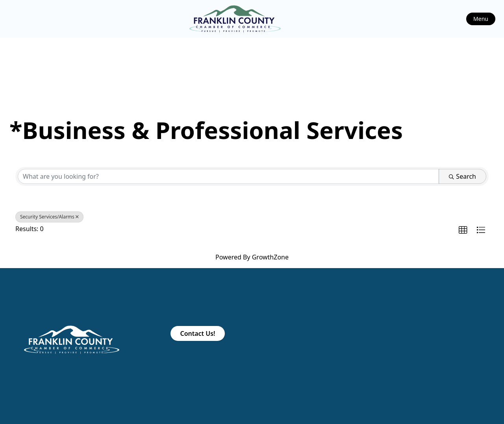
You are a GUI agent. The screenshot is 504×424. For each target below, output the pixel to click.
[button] (463, 230)
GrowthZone (270, 257)
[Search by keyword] (228, 176)
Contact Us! (197, 333)
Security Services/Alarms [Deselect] (49, 217)
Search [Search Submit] (462, 176)
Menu (481, 19)
